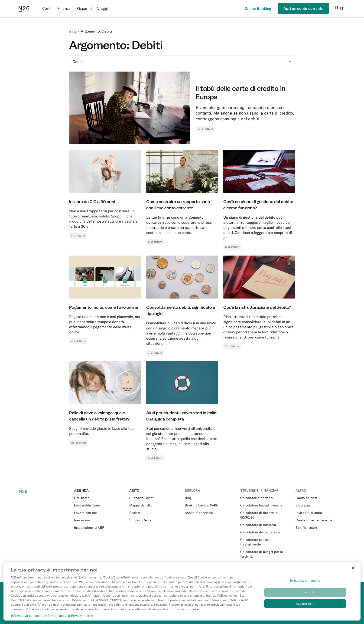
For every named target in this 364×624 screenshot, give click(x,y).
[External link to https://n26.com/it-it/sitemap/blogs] (154, 505)
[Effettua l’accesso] (258, 8)
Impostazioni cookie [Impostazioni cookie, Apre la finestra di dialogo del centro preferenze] (305, 597)
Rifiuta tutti (305, 609)
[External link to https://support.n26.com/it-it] (154, 498)
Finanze (64, 8)
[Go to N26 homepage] (24, 8)
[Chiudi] (353, 584)
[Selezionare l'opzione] (182, 62)
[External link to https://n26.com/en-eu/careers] (99, 513)
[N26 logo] (30, 491)
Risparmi (84, 8)
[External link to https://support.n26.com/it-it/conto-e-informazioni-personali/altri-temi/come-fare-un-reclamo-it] (154, 513)
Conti (47, 8)
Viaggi (103, 8)
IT (339, 8)
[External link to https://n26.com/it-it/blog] (210, 498)
